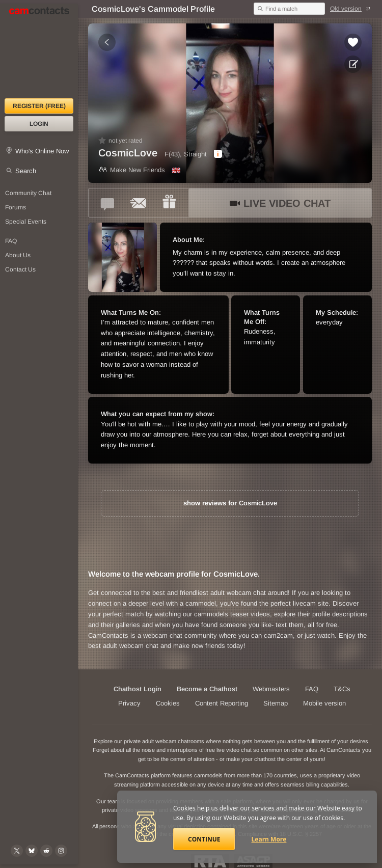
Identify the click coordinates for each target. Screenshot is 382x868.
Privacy (129, 703)
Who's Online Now (42, 151)
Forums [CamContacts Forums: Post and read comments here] (16, 207)
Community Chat (28, 193)
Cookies (168, 703)
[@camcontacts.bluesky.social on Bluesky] (32, 851)
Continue (204, 839)
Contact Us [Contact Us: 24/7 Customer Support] (20, 269)
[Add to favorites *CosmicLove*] (353, 42)
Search (26, 171)
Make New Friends (132, 170)
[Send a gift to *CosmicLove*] (169, 203)
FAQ (312, 689)
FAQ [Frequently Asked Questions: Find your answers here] (11, 241)
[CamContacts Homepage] (39, 51)
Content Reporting (222, 703)
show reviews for (230, 503)
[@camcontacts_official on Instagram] (61, 851)
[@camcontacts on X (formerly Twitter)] (17, 851)
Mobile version (324, 703)
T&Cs (342, 689)
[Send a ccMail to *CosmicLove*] (139, 203)
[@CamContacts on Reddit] (46, 851)
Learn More (269, 839)
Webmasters (271, 689)
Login (39, 124)
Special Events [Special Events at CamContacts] (26, 222)
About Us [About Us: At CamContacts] (18, 255)
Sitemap (276, 703)
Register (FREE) (39, 106)
